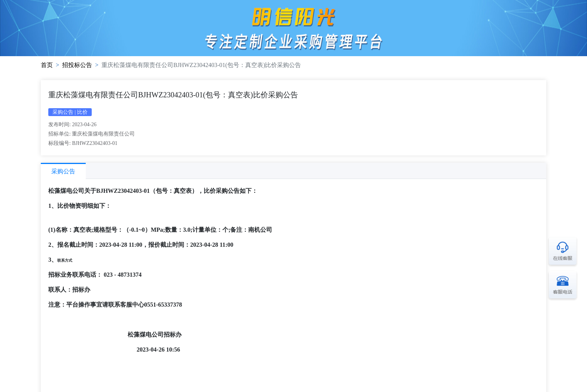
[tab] (63, 171)
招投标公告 (77, 65)
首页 (47, 65)
